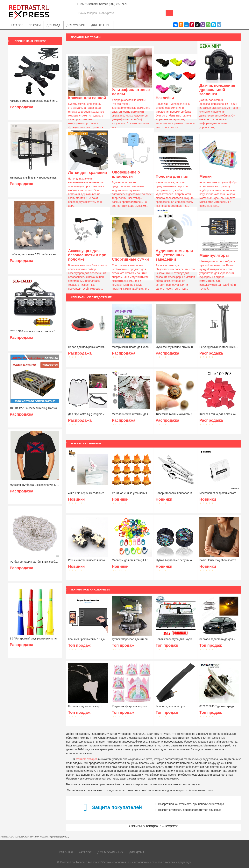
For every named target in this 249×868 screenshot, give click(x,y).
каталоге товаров (86, 759)
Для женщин (101, 25)
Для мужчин (76, 25)
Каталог (85, 852)
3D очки (35, 25)
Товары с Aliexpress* (89, 862)
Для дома (137, 852)
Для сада (54, 25)
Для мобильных (110, 852)
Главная (66, 852)
